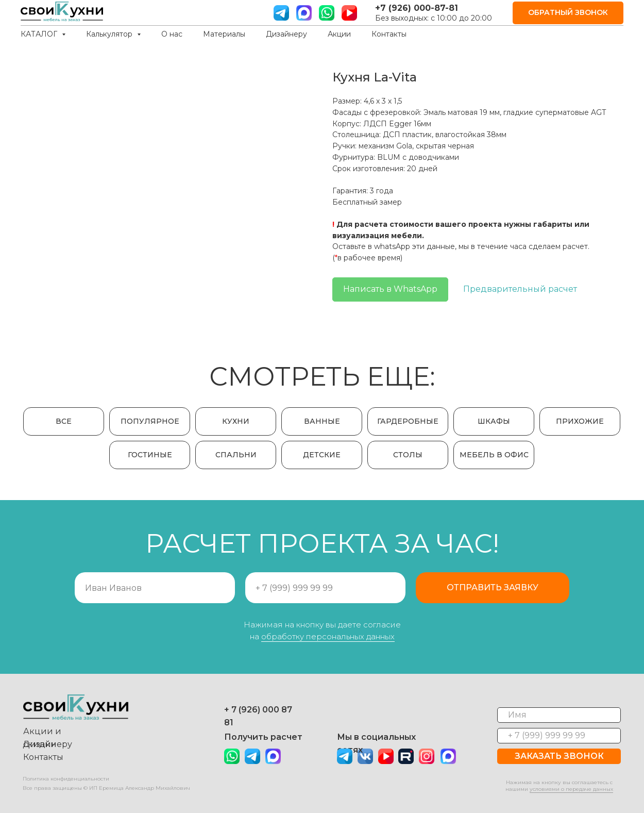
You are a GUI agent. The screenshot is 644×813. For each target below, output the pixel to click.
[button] (568, 13)
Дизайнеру (286, 34)
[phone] (559, 736)
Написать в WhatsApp (390, 289)
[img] (273, 756)
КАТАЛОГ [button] (40, 34)
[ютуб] (349, 13)
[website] (304, 13)
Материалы (224, 34)
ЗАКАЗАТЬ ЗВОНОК (559, 756)
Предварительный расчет (520, 289)
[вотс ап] (327, 13)
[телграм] (281, 13)
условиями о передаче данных (571, 789)
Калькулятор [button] (110, 34)
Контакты (389, 34)
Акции (339, 34)
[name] (559, 715)
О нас (172, 34)
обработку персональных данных (328, 636)
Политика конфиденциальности (66, 779)
